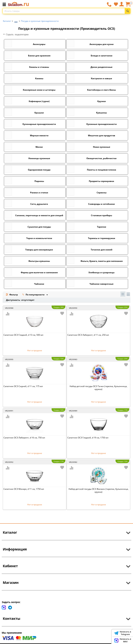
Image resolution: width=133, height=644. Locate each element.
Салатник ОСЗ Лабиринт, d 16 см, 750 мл (24, 438)
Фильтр (12, 295)
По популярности (34, 295)
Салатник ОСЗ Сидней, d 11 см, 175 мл (23, 386)
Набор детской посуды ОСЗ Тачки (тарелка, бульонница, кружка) (98, 388)
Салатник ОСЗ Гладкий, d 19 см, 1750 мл (88, 438)
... (16, 20)
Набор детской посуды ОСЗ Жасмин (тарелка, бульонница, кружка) (99, 490)
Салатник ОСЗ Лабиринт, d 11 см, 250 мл (88, 335)
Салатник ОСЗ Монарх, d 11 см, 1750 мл (24, 489)
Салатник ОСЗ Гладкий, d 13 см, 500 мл (23, 335)
